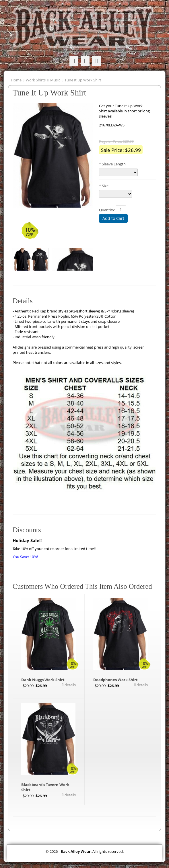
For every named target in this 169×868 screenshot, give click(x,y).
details (70, 685)
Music (55, 80)
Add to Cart (113, 218)
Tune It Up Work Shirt (83, 80)
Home (16, 80)
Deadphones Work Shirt (115, 680)
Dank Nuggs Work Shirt (43, 680)
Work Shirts (36, 80)
